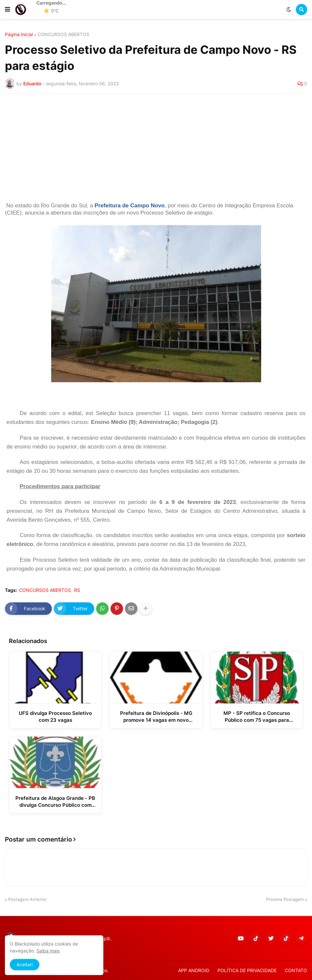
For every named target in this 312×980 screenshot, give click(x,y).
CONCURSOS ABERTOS (63, 34)
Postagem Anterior (27, 899)
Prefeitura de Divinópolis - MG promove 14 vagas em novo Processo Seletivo (156, 717)
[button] (8, 10)
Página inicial (19, 34)
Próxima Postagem (285, 899)
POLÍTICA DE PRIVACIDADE (247, 970)
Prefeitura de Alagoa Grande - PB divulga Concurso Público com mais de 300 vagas (55, 802)
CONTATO (296, 970)
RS (77, 590)
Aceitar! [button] (25, 964)
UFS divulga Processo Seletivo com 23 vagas (55, 717)
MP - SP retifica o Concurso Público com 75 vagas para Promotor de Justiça (257, 717)
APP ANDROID (194, 970)
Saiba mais (48, 951)
